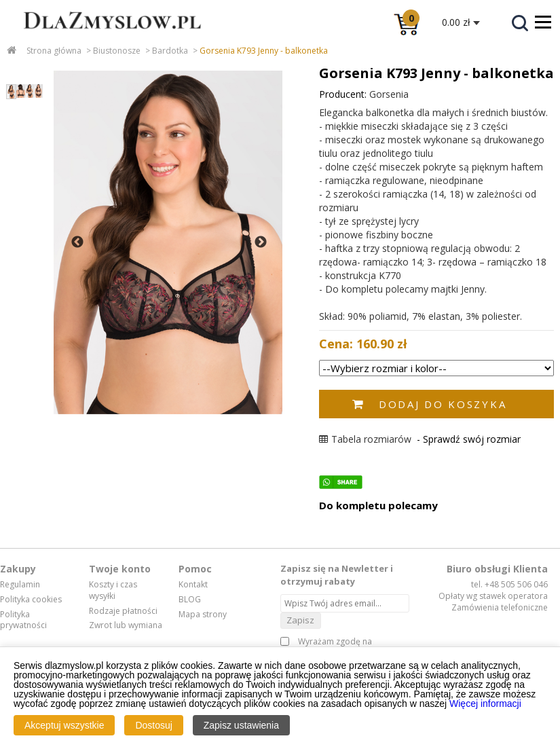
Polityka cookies (31, 600)
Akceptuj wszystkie (64, 725)
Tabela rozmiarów (365, 439)
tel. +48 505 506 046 (509, 584)
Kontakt (193, 585)
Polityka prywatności (23, 620)
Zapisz (300, 620)
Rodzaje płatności (123, 611)
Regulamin (20, 585)
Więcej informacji (485, 704)
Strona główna (54, 51)
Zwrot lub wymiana (126, 625)
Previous (77, 242)
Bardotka (170, 51)
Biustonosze (117, 51)
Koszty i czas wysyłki (113, 590)
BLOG (190, 600)
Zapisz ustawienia (241, 725)
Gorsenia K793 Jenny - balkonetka (264, 51)
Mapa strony (203, 615)
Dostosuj (153, 725)
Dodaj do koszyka (443, 404)
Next (261, 242)
